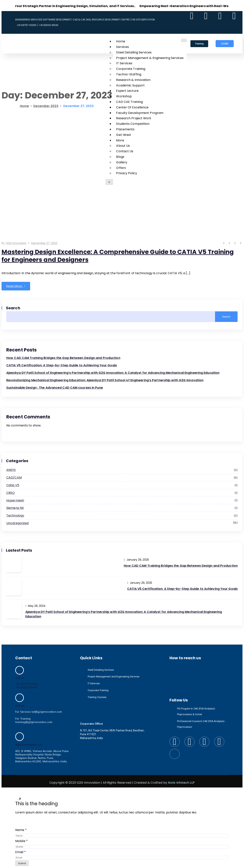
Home (121, 41)
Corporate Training (131, 69)
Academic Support (130, 85)
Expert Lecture (127, 91)
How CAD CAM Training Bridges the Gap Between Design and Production (63, 358)
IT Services (124, 63)
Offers (121, 168)
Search (13, 308)
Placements (125, 129)
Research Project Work (134, 118)
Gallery (122, 162)
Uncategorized (122, 523)
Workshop (124, 96)
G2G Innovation (16, 243)
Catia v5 (122, 485)
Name (21, 830)
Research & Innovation (133, 80)
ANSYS (122, 470)
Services (122, 47)
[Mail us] (20, 698)
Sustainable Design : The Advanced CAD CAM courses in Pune (55, 388)
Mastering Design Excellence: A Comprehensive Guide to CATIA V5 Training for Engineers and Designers (119, 256)
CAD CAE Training (129, 102)
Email (20, 852)
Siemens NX (122, 508)
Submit (22, 863)
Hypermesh (122, 501)
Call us (20, 678)
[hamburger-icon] (184, 40)
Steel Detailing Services (134, 52)
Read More (16, 286)
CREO (122, 493)
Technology (122, 516)
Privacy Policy (126, 173)
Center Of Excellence (132, 107)
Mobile (21, 841)
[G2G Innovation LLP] (20, 737)
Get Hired (123, 135)
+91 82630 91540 (27, 687)
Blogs (120, 157)
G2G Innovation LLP (29, 745)
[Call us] (20, 670)
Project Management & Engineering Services (150, 58)
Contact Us (125, 151)
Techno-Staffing (129, 74)
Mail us (20, 706)
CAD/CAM (122, 478)
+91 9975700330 (26, 684)
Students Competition (133, 124)
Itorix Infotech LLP (181, 783)
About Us (123, 146)
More (120, 140)
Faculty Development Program (140, 113)
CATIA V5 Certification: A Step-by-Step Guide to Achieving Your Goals (62, 365)
